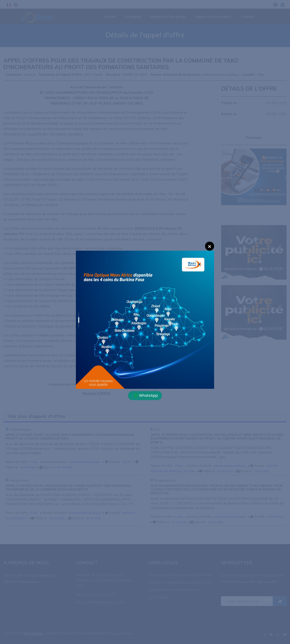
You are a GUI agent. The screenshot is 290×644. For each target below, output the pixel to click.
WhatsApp (146, 395)
